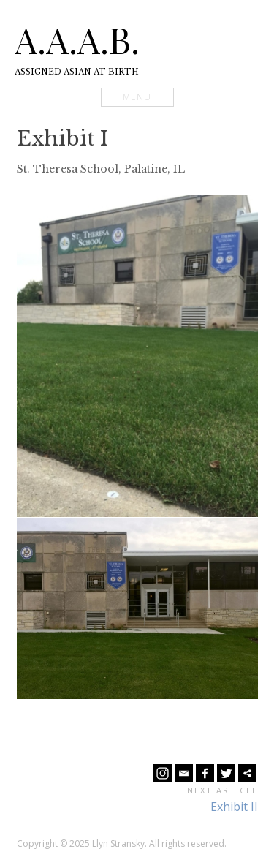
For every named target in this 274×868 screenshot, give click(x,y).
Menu (137, 97)
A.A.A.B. (77, 39)
